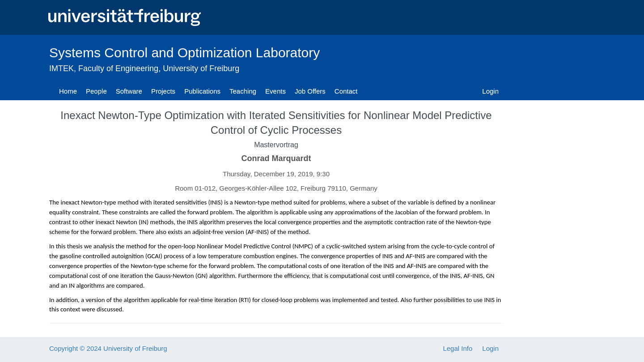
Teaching (243, 91)
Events (275, 91)
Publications (202, 91)
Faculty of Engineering (118, 68)
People (96, 91)
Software (129, 91)
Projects (163, 91)
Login (490, 91)
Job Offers (310, 91)
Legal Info (458, 348)
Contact (346, 91)
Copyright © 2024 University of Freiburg (108, 348)
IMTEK (61, 68)
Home (68, 91)
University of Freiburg (201, 68)
